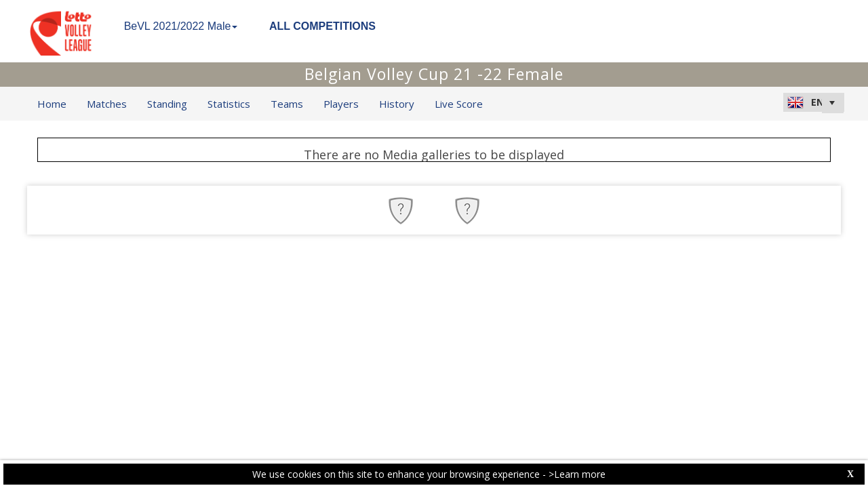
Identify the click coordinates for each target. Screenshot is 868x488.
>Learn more (577, 474)
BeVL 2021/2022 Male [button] (181, 26)
